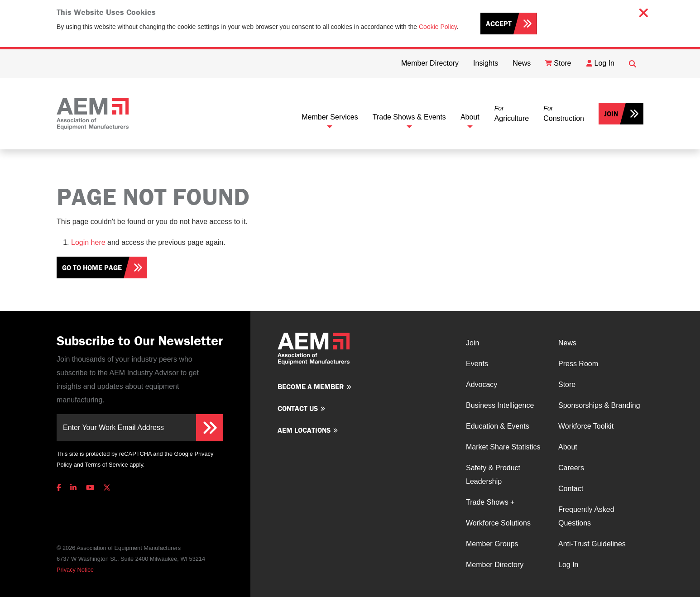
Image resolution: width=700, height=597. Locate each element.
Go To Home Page (92, 267)
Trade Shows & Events (409, 117)
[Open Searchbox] (633, 64)
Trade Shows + (490, 502)
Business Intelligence (500, 405)
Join (611, 114)
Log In (568, 565)
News (567, 343)
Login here (88, 242)
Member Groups (492, 544)
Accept (499, 24)
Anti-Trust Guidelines (592, 544)
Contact (571, 489)
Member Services (330, 117)
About (470, 117)
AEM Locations (304, 430)
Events (477, 364)
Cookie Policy (438, 27)
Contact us (298, 408)
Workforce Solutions (498, 523)
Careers (571, 468)
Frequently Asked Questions (586, 516)
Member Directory (495, 565)
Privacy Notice (75, 570)
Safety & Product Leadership (493, 475)
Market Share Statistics (503, 447)
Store (567, 384)
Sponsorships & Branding (599, 405)
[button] (512, 114)
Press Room (578, 364)
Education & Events (498, 426)
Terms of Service (106, 465)
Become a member (311, 387)
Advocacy (482, 384)
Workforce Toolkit (586, 426)
